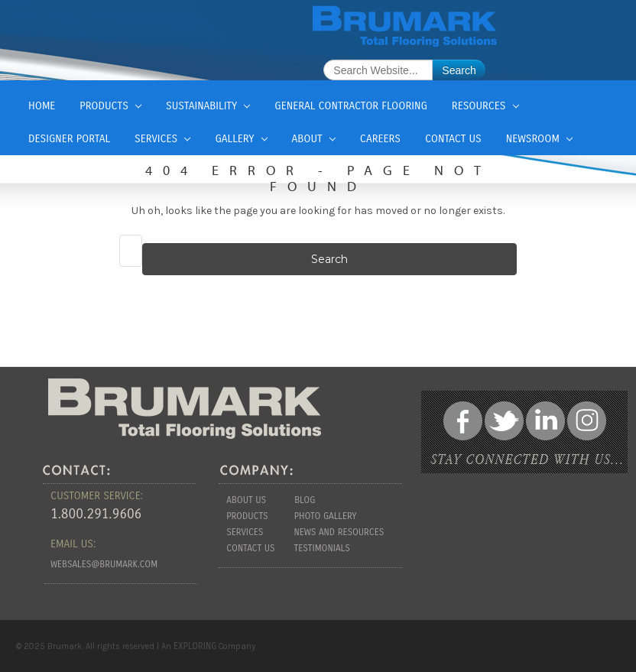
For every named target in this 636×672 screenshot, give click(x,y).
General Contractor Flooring (350, 106)
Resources (485, 106)
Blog (305, 500)
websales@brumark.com (104, 564)
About (314, 139)
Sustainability (208, 106)
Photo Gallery (326, 516)
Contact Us (453, 139)
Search (459, 70)
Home (42, 106)
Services (162, 139)
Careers (380, 139)
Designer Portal (69, 139)
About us (246, 500)
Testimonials (322, 548)
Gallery (241, 139)
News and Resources (339, 532)
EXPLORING (195, 646)
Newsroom (539, 139)
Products (110, 106)
